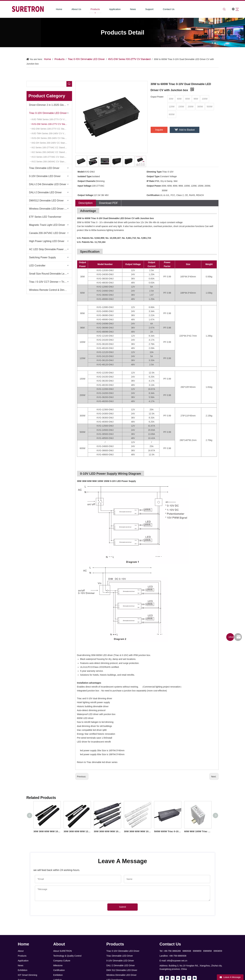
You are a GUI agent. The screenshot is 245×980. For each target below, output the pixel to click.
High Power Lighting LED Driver (47, 241)
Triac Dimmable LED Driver (44, 168)
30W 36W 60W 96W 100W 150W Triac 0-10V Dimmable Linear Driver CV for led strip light (137, 831)
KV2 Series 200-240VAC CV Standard (50, 162)
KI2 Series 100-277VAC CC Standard (50, 147)
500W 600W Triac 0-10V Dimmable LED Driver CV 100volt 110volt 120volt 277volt (168, 831)
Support (144, 9)
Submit (122, 907)
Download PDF (109, 203)
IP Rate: (151, 181)
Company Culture (62, 961)
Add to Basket (187, 130)
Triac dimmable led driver (99, 762)
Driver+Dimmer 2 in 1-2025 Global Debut (51, 105)
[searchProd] (46, 84)
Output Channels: (87, 181)
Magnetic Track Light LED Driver (47, 225)
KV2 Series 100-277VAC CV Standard (50, 157)
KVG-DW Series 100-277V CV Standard (51, 124)
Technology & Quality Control (67, 956)
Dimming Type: (154, 172)
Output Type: (153, 176)
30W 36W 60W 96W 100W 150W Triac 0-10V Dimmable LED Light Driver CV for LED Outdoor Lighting (107, 831)
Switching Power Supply (42, 257)
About (21, 951)
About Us (71, 9)
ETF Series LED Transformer (45, 217)
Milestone (58, 965)
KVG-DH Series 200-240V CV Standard (51, 138)
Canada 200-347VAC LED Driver (47, 233)
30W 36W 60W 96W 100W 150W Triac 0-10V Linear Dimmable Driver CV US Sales (47, 831)
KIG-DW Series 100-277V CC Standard (51, 129)
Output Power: (154, 186)
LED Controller (37, 266)
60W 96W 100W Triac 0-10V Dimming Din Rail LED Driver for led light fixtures (198, 831)
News (127, 9)
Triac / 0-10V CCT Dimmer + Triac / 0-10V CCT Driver (51, 282)
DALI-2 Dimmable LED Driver (45, 192)
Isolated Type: (85, 176)
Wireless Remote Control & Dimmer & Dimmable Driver (51, 290)
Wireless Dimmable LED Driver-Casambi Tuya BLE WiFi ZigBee (51, 209)
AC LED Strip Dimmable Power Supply (51, 249)
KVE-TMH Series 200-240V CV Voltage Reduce (52, 133)
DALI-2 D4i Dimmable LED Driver (48, 184)
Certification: (153, 195)
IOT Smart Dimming (27, 975)
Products (89, 9)
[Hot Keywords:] (69, 84)
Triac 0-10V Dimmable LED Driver (48, 113)
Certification (59, 970)
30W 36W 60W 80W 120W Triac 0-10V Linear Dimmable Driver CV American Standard (77, 831)
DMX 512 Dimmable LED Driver (122, 970)
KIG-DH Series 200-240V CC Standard (50, 143)
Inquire (159, 130)
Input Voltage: (85, 186)
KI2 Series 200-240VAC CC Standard (50, 152)
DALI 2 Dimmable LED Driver (121, 965)
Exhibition (23, 970)
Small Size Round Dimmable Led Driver (51, 274)
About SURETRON (63, 951)
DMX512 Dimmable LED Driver (46, 201)
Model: (81, 172)
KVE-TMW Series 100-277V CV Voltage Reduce (52, 119)
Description (86, 203)
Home (53, 9)
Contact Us (163, 9)
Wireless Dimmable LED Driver (121, 975)
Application (109, 9)
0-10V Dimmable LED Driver (45, 176)
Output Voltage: (86, 195)
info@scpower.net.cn (177, 961)
